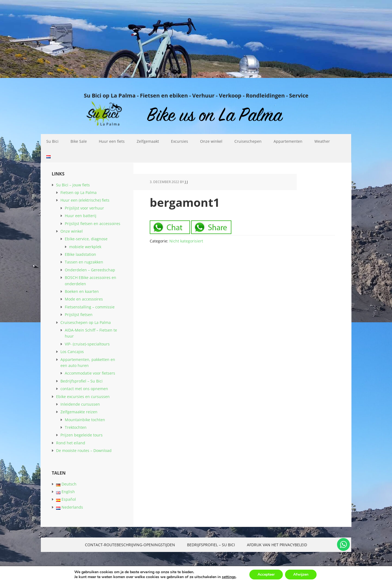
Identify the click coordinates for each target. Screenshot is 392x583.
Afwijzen (301, 574)
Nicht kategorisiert (186, 241)
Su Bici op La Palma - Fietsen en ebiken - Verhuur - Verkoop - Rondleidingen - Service (196, 95)
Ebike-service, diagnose (86, 239)
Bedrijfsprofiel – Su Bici (82, 381)
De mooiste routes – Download (84, 450)
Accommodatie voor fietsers (90, 373)
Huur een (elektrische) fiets (85, 200)
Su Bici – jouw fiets (73, 185)
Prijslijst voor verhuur (84, 208)
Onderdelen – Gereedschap (90, 270)
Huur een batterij (81, 216)
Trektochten (76, 427)
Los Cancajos (72, 352)
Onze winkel (72, 231)
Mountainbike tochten (85, 420)
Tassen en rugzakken (84, 262)
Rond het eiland (71, 443)
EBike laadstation (80, 254)
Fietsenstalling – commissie (90, 307)
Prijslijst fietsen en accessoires (93, 224)
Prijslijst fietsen (79, 315)
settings (229, 577)
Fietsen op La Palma (79, 192)
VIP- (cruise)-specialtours (87, 344)
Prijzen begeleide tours (82, 435)
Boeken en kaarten (82, 291)
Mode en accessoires (84, 299)
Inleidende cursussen (80, 404)
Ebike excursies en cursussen (83, 397)
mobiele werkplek (85, 247)
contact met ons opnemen (84, 389)
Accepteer (266, 574)
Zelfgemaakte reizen (79, 412)
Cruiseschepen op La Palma (86, 322)
